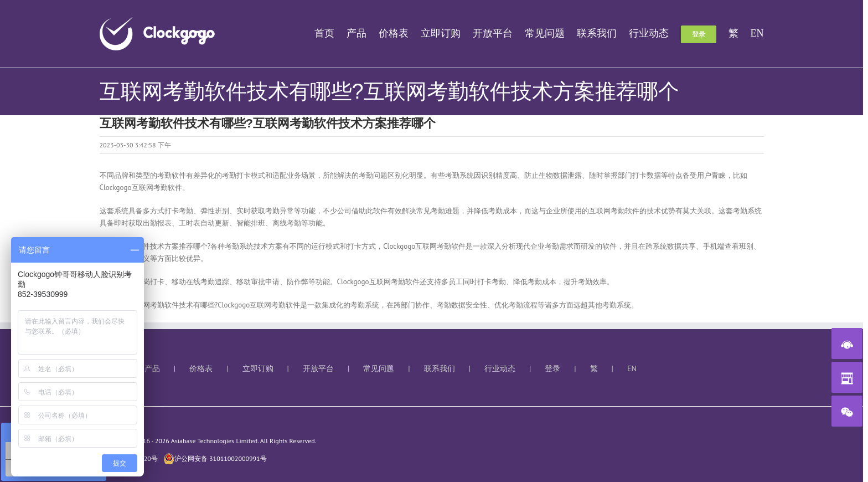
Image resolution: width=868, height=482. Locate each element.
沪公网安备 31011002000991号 (215, 459)
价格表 (201, 368)
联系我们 (440, 368)
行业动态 (500, 368)
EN (632, 368)
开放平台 (318, 368)
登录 (552, 368)
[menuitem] (330, 33)
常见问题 (379, 368)
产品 (152, 368)
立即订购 (258, 368)
